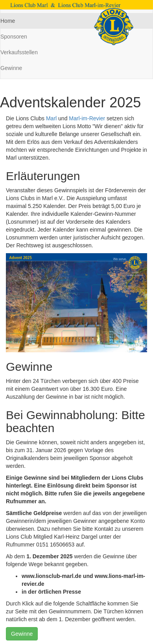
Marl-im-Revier (87, 118)
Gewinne (22, 634)
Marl (51, 118)
